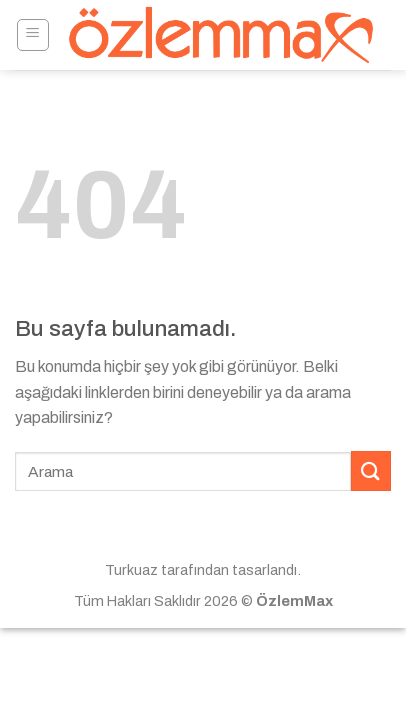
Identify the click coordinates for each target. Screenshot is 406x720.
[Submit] (371, 470)
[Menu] (33, 35)
